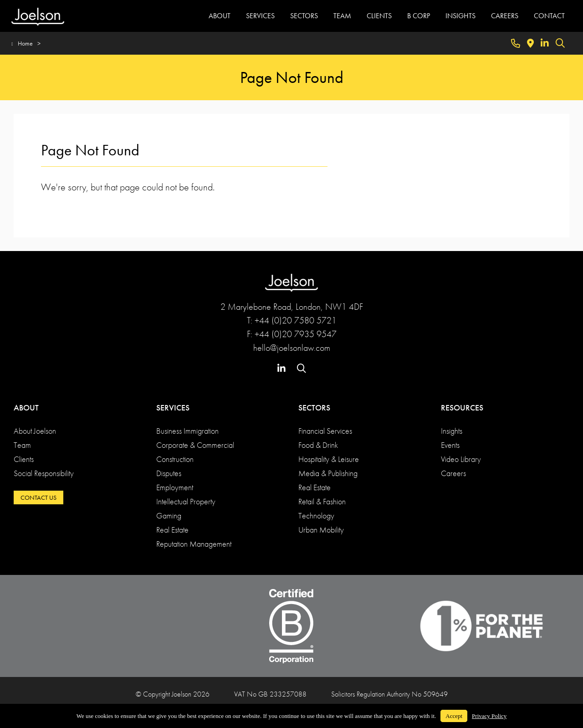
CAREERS (505, 16)
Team (22, 445)
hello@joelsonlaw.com (292, 348)
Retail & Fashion (322, 501)
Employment (175, 487)
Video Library (461, 459)
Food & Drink (318, 445)
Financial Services (325, 431)
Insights (452, 431)
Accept (454, 716)
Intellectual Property (186, 501)
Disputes (169, 473)
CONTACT (549, 16)
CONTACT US (38, 497)
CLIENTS (379, 16)
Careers (453, 473)
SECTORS (304, 16)
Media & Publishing (328, 473)
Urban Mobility (321, 530)
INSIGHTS (460, 16)
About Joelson (35, 431)
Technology (316, 515)
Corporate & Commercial (195, 445)
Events (450, 445)
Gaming (169, 515)
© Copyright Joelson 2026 (173, 694)
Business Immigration (187, 431)
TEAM (342, 16)
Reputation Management (194, 544)
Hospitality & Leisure (329, 459)
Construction (175, 459)
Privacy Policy (489, 716)
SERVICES (260, 16)
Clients (24, 459)
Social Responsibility (44, 473)
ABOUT (220, 16)
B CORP (419, 16)
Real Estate (172, 530)
